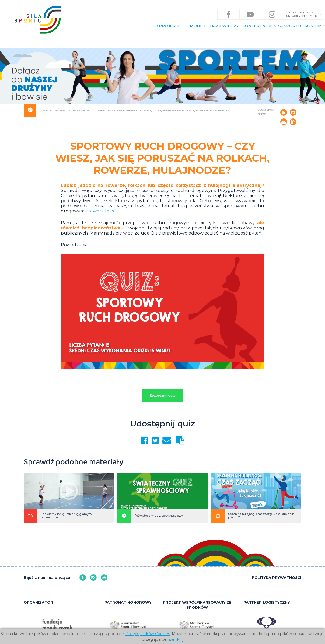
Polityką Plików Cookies (148, 634)
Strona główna (54, 111)
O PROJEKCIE (168, 26)
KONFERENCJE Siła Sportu (272, 26)
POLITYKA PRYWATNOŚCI (277, 577)
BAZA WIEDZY (224, 26)
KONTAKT (314, 26)
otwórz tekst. (103, 211)
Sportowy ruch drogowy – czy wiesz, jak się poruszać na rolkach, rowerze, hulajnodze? (163, 111)
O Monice (196, 26)
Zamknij (176, 639)
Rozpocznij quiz (162, 396)
